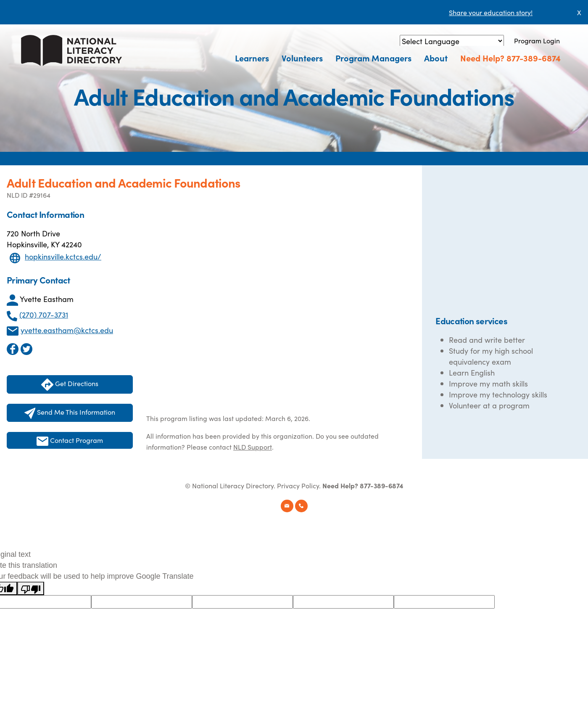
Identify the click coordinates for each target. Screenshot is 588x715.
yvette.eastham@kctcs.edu (67, 330)
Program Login (537, 40)
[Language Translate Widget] (452, 41)
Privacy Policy (298, 485)
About (436, 58)
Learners (252, 58)
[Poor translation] (31, 588)
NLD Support (253, 447)
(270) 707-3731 (44, 314)
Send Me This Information (70, 413)
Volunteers (302, 58)
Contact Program (70, 441)
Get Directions (70, 385)
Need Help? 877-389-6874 (510, 58)
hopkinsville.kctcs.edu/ (63, 256)
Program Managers (373, 58)
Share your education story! (491, 12)
